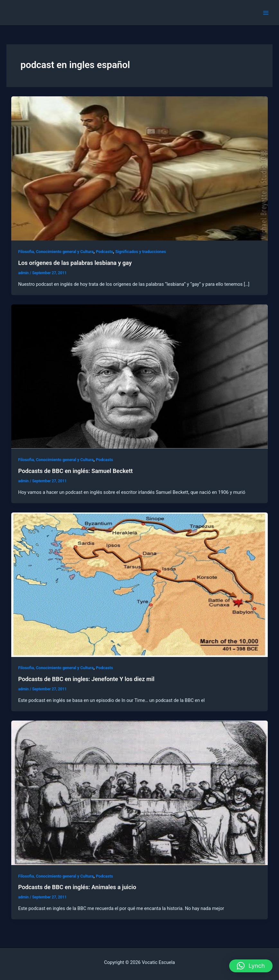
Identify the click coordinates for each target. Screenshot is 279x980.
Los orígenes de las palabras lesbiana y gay (75, 263)
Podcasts (104, 252)
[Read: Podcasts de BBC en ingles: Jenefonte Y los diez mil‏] (140, 584)
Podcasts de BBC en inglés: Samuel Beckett (75, 471)
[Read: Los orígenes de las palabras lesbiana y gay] (140, 168)
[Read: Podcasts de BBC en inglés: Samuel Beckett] (140, 376)
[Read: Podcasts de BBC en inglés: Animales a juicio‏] (140, 792)
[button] (251, 966)
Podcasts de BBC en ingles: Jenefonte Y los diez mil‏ (86, 679)
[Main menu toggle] (266, 13)
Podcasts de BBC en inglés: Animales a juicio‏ (77, 887)
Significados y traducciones (141, 252)
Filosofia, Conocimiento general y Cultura (56, 252)
